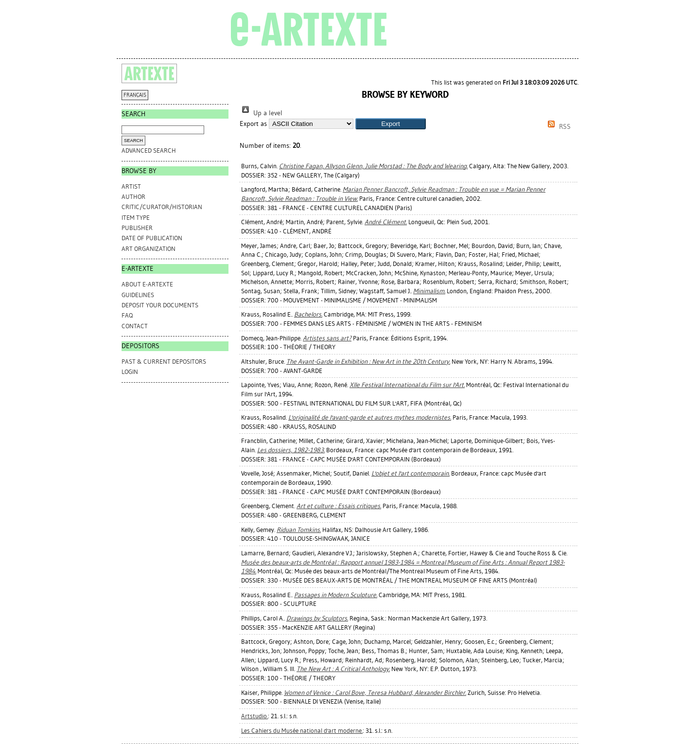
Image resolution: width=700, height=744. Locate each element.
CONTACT (135, 326)
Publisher (137, 228)
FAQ (127, 315)
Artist (131, 186)
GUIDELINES (138, 295)
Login (130, 372)
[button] (391, 124)
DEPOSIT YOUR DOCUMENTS (160, 305)
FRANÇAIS (135, 95)
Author (133, 197)
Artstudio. (254, 716)
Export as (253, 124)
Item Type (136, 218)
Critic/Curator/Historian (162, 207)
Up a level (261, 113)
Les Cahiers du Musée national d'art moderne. (302, 731)
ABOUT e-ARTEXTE (147, 284)
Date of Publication (152, 238)
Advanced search (149, 151)
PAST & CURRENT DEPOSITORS (164, 362)
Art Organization (149, 249)
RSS (558, 127)
